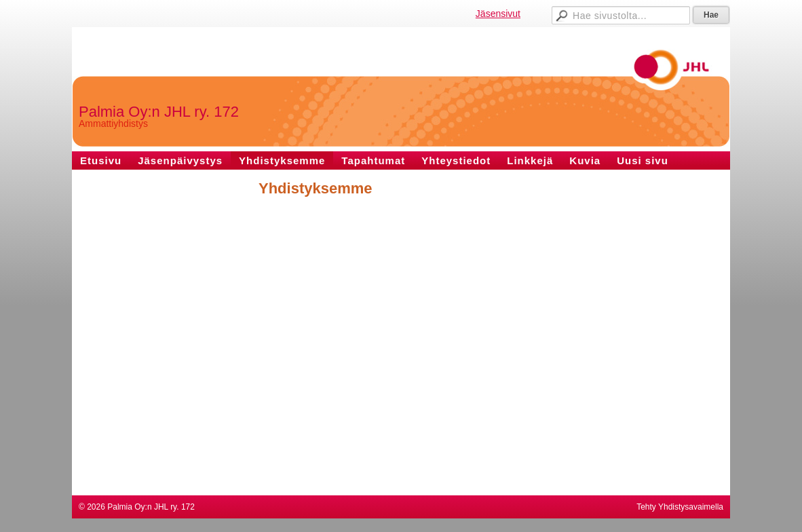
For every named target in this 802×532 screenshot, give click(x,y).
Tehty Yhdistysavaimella (680, 507)
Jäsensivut (498, 14)
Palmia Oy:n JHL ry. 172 (159, 112)
